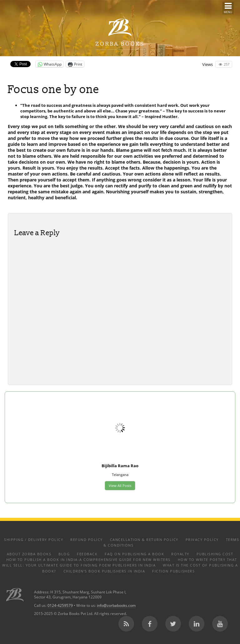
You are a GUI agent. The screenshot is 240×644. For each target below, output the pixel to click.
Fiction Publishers (173, 571)
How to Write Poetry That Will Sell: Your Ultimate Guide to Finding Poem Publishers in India (120, 562)
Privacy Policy (202, 540)
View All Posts (120, 485)
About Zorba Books (29, 554)
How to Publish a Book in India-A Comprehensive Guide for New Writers (88, 560)
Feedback (87, 554)
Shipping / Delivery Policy (34, 540)
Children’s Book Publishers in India (104, 571)
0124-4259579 (60, 605)
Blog (64, 554)
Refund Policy (87, 540)
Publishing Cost (215, 554)
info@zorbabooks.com (116, 605)
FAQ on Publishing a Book (134, 554)
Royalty (180, 554)
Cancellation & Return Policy (144, 540)
